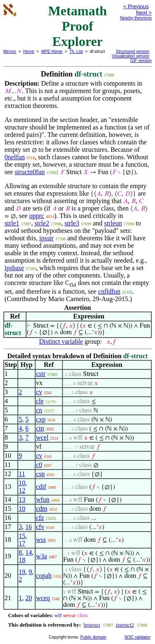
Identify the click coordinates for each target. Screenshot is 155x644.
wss (41, 540)
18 (22, 560)
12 (22, 490)
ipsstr (46, 238)
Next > (144, 13)
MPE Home (52, 51)
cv (39, 392)
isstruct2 (125, 625)
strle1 (12, 223)
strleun (113, 223)
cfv (40, 527)
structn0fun (30, 172)
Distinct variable (61, 341)
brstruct (92, 625)
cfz (40, 518)
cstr (41, 374)
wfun (43, 499)
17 (22, 543)
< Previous (136, 6)
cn (39, 410)
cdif (41, 487)
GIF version (141, 61)
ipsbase (14, 268)
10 (22, 483)
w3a (42, 556)
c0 (39, 465)
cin (40, 428)
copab (44, 576)
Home (29, 51)
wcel (42, 437)
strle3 (72, 223)
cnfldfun (109, 291)
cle (40, 401)
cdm (42, 509)
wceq (43, 598)
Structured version (132, 51)
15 (22, 536)
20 (29, 598)
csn (40, 474)
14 (29, 552)
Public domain (93, 637)
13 (22, 499)
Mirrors (10, 51)
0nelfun (15, 157)
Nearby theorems (136, 18)
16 (29, 527)
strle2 (42, 223)
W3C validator (137, 637)
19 (22, 572)
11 (22, 474)
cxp (41, 419)
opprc (36, 216)
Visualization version (130, 56)
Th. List (76, 51)
